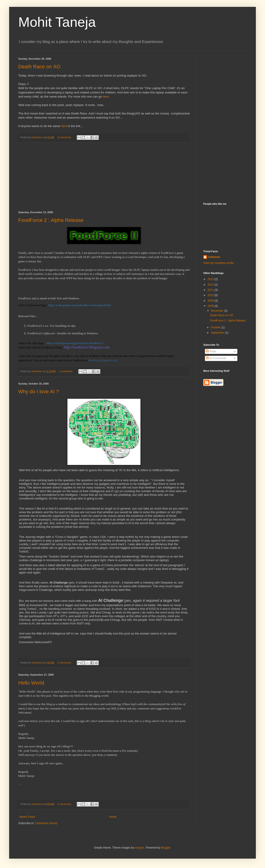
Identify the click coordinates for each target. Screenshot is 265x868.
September (218, 333)
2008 (211, 306)
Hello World (31, 683)
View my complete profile (219, 263)
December (218, 311)
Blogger (166, 848)
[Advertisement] (104, 177)
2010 (211, 295)
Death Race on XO (39, 67)
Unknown (214, 257)
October (216, 327)
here (106, 97)
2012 (211, 285)
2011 (211, 290)
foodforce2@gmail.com (103, 360)
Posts (211, 351)
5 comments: (65, 804)
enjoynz (139, 848)
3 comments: (65, 137)
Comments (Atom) (46, 823)
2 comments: (66, 371)
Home (113, 817)
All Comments (216, 358)
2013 (211, 279)
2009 (211, 301)
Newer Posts (27, 817)
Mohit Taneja (57, 22)
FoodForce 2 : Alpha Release (51, 220)
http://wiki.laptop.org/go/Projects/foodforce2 (75, 343)
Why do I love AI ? (38, 392)
